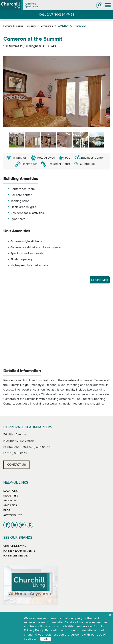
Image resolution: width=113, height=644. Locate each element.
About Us (10, 500)
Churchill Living (15, 546)
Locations (11, 491)
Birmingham (47, 26)
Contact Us (16, 465)
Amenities (10, 505)
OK (46, 639)
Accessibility (13, 515)
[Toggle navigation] (108, 5)
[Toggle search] (99, 5)
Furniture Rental (15, 556)
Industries (11, 496)
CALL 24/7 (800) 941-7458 (56, 15)
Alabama (32, 26)
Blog (7, 510)
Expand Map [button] (100, 280)
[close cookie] (110, 615)
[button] (7, 92)
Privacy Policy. (34, 630)
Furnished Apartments (19, 551)
